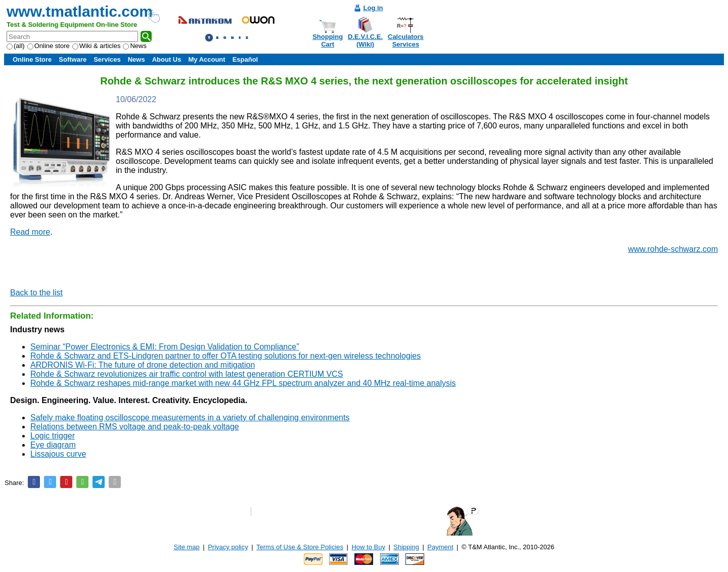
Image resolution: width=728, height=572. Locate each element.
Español (245, 59)
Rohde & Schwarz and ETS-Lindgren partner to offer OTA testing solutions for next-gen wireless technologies (225, 356)
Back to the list (36, 293)
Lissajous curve (58, 454)
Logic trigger (53, 436)
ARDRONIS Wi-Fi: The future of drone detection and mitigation (143, 365)
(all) (16, 46)
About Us (167, 59)
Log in (373, 8)
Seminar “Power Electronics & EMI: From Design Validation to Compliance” (165, 347)
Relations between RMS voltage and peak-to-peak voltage (135, 427)
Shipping (406, 547)
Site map (187, 547)
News (135, 46)
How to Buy (368, 547)
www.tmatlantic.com (80, 11)
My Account (207, 59)
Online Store (32, 59)
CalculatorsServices (406, 40)
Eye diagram (53, 445)
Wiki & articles (97, 46)
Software (73, 59)
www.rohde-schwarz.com (673, 249)
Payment (440, 547)
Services (107, 59)
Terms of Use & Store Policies (300, 547)
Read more (30, 232)
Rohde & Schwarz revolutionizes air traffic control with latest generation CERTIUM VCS (187, 374)
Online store (49, 46)
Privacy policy (228, 547)
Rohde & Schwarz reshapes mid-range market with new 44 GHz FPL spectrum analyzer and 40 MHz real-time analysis (243, 383)
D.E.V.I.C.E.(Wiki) (365, 40)
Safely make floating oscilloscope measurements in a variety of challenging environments (190, 417)
